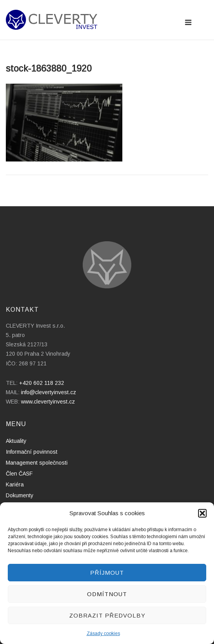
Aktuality (16, 441)
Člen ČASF (19, 474)
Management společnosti (37, 463)
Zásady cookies (103, 633)
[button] (202, 513)
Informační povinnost (32, 452)
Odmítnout (107, 594)
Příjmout (107, 573)
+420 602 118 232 (42, 383)
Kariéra (15, 484)
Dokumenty (20, 495)
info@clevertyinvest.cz (49, 392)
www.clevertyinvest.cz (48, 402)
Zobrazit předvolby (107, 615)
